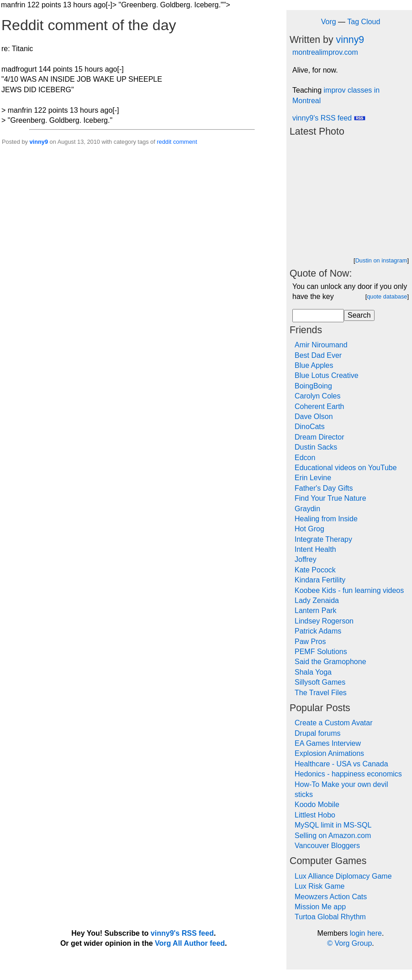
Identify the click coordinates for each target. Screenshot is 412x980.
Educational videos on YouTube (346, 468)
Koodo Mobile (317, 804)
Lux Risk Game (320, 886)
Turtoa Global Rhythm (330, 917)
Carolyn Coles (317, 396)
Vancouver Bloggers (327, 846)
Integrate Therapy (323, 539)
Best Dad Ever (318, 355)
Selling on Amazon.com (333, 836)
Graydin (307, 509)
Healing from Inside (326, 519)
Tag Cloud (364, 22)
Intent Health (315, 549)
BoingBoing (313, 386)
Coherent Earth (320, 406)
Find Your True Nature (330, 498)
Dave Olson (314, 417)
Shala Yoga (313, 672)
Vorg (329, 22)
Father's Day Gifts (324, 488)
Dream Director (319, 437)
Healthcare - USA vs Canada (341, 764)
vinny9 (39, 142)
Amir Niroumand (321, 345)
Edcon (305, 458)
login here (366, 933)
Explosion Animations (329, 753)
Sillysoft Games (320, 682)
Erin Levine (313, 478)
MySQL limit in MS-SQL (333, 825)
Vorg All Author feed (190, 943)
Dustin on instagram (381, 260)
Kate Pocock (315, 570)
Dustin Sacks (316, 447)
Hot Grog (309, 529)
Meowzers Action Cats (331, 897)
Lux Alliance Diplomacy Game (343, 876)
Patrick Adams (318, 631)
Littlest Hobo (315, 815)
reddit (164, 142)
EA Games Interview (328, 743)
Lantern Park (316, 611)
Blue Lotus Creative (327, 375)
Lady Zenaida (317, 600)
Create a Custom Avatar (333, 723)
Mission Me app (320, 907)
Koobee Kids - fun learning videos (349, 590)
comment (185, 142)
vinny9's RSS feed (329, 118)
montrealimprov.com (325, 52)
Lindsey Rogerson (324, 621)
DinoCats (310, 427)
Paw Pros (310, 642)
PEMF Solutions (321, 652)
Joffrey (306, 559)
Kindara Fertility (320, 580)
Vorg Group (353, 943)
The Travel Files (321, 693)
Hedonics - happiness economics (348, 774)
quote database (387, 296)
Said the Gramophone (330, 662)
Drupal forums (317, 733)
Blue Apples (314, 365)
